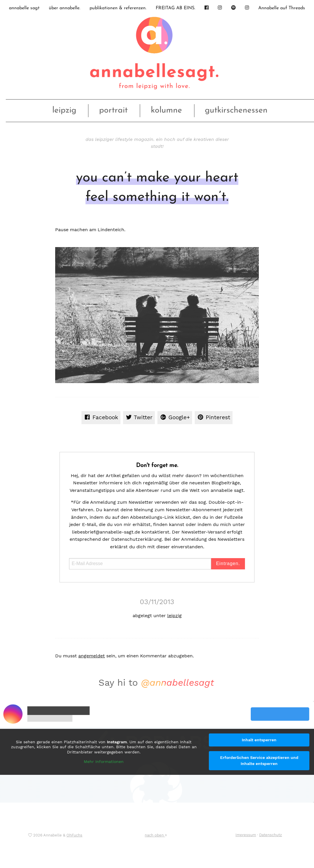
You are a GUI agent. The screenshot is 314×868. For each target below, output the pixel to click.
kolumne (166, 110)
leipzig (64, 110)
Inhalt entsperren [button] (259, 740)
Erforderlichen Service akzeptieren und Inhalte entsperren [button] (259, 761)
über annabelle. (65, 8)
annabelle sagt (24, 8)
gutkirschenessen (236, 110)
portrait (113, 110)
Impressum (246, 835)
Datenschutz (271, 835)
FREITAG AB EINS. (175, 8)
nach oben (156, 835)
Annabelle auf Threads (282, 8)
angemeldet (92, 656)
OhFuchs (74, 835)
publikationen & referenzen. (118, 8)
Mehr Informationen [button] (104, 762)
